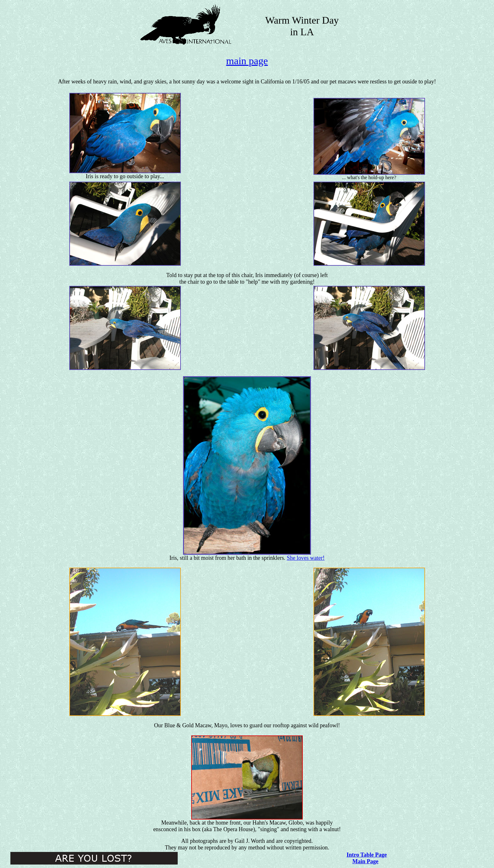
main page (247, 61)
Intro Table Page (367, 855)
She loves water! (306, 558)
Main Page (366, 861)
